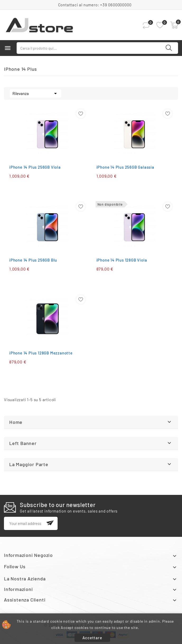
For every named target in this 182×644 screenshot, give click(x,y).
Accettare (92, 638)
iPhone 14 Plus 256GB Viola (35, 167)
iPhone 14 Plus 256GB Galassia (125, 167)
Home (16, 422)
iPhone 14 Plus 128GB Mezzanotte (41, 353)
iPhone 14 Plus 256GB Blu (33, 260)
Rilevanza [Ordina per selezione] (36, 93)
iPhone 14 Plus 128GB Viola (122, 260)
